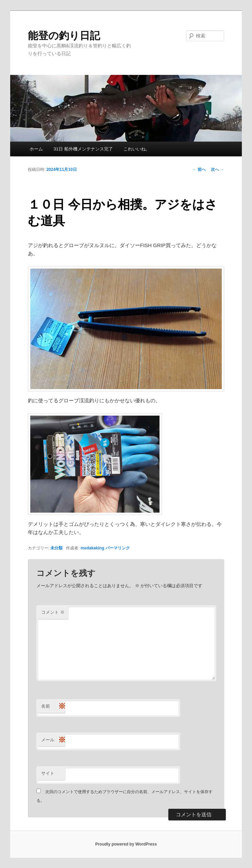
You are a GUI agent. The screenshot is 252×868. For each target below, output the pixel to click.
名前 (53, 706)
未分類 (56, 548)
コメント (53, 612)
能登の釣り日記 (64, 36)
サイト (48, 773)
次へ (217, 170)
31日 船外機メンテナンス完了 (83, 149)
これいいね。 (137, 149)
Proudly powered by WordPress (126, 844)
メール (53, 740)
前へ (199, 170)
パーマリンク (118, 548)
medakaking (92, 548)
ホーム (36, 149)
